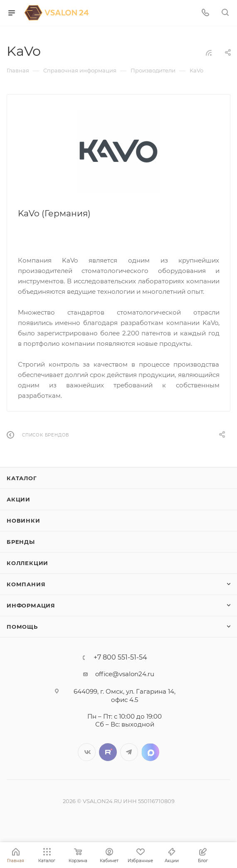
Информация (31, 605)
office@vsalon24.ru (125, 674)
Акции (19, 499)
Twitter (108, 752)
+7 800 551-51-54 (120, 657)
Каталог (22, 478)
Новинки (23, 521)
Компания (26, 584)
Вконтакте (87, 752)
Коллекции (27, 563)
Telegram (129, 752)
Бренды (21, 542)
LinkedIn (150, 752)
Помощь (22, 627)
